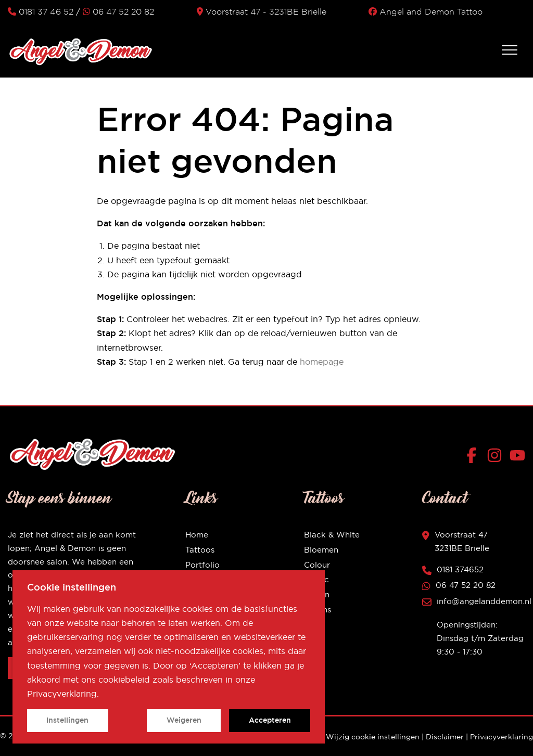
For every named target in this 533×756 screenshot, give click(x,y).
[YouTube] (517, 457)
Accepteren (270, 720)
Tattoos (200, 550)
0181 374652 (460, 569)
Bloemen (321, 550)
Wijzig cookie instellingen (373, 737)
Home (197, 535)
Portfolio (202, 565)
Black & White (332, 535)
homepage (322, 362)
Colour (317, 565)
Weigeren (184, 720)
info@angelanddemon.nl (484, 601)
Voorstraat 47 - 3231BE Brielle (262, 11)
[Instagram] (497, 457)
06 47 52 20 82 (118, 11)
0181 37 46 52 (41, 11)
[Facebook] (474, 457)
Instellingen (67, 720)
